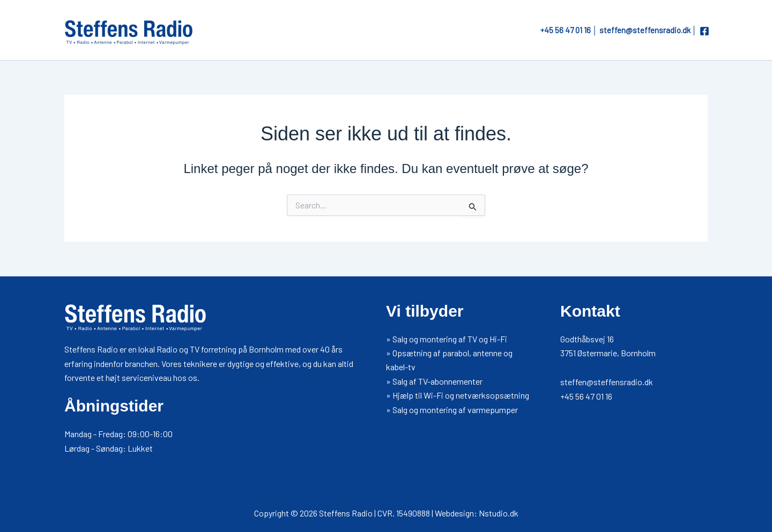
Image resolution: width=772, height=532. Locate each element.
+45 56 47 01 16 (566, 30)
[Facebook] (704, 31)
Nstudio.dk (499, 513)
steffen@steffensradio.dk (645, 30)
